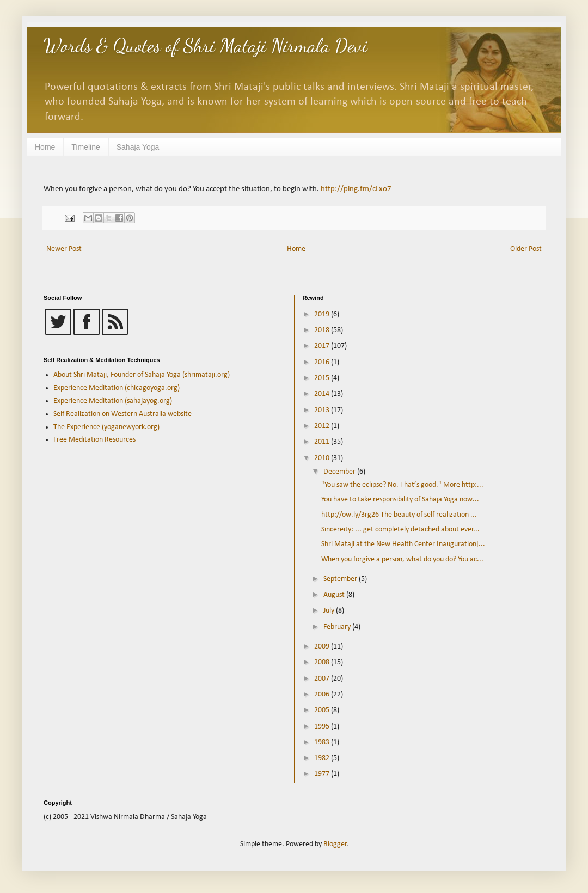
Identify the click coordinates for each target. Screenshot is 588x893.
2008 (323, 662)
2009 (323, 647)
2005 (323, 710)
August (335, 595)
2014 (323, 394)
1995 (323, 727)
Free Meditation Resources (94, 440)
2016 (323, 362)
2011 (323, 442)
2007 (323, 679)
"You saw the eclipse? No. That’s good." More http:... (402, 485)
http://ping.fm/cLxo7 (356, 189)
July (330, 611)
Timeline (85, 147)
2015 (323, 378)
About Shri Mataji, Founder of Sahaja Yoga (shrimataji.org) (142, 375)
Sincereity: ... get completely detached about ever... (400, 530)
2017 (323, 346)
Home (45, 147)
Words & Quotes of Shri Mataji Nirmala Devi (206, 45)
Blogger (335, 844)
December (340, 472)
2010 (323, 458)
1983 (323, 742)
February (338, 627)
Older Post (526, 249)
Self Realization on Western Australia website (122, 414)
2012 (323, 426)
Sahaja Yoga (138, 147)
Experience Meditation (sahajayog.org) (113, 401)
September (341, 579)
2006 (323, 695)
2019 (323, 314)
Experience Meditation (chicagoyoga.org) (117, 388)
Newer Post (64, 249)
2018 (323, 330)
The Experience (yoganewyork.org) (106, 427)
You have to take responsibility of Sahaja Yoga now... (400, 500)
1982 (323, 758)
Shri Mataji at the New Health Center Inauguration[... (403, 544)
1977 (323, 774)
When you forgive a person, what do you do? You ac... (402, 559)
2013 (323, 410)
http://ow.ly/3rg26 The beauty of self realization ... (399, 515)
